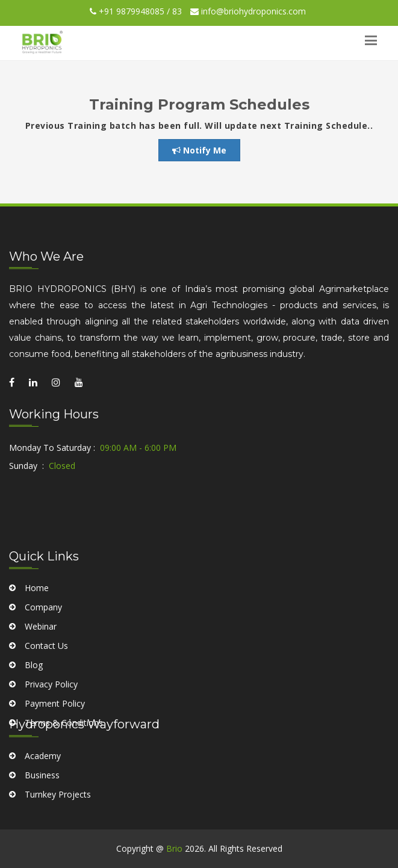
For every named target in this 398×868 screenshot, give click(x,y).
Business (42, 795)
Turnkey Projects (58, 815)
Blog (34, 708)
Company (43, 650)
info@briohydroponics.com (248, 11)
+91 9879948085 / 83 (136, 11)
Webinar (41, 670)
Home (37, 631)
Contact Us (46, 689)
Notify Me (199, 150)
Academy (43, 776)
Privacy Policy (51, 727)
